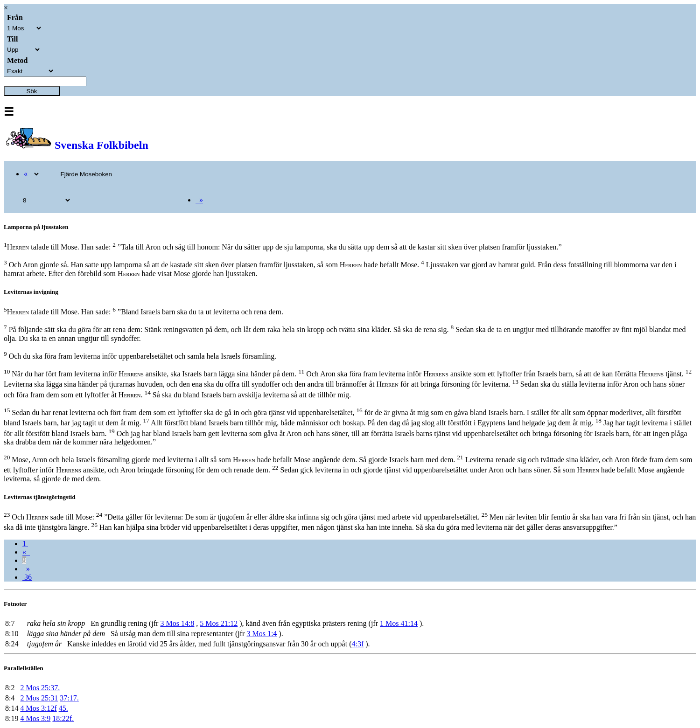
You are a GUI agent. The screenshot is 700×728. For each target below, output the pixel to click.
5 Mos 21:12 (219, 623)
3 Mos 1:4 (262, 634)
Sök (32, 91)
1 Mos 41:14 (399, 623)
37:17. (69, 698)
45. (63, 708)
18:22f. (63, 718)
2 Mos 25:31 (39, 698)
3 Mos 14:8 (177, 623)
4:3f (357, 644)
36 (27, 577)
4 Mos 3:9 (35, 718)
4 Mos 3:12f (38, 708)
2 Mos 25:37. (40, 688)
